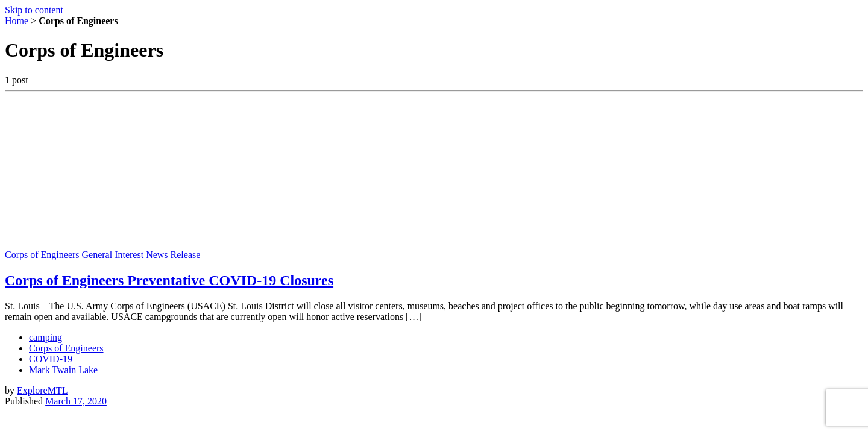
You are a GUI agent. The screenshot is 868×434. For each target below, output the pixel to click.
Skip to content (34, 10)
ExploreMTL (42, 390)
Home (17, 21)
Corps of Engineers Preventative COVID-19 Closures (169, 280)
